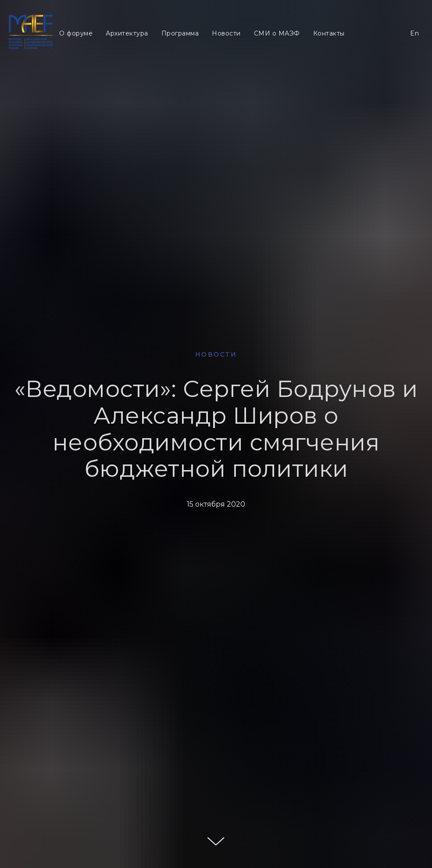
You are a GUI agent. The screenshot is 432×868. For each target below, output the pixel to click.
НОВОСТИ (216, 354)
